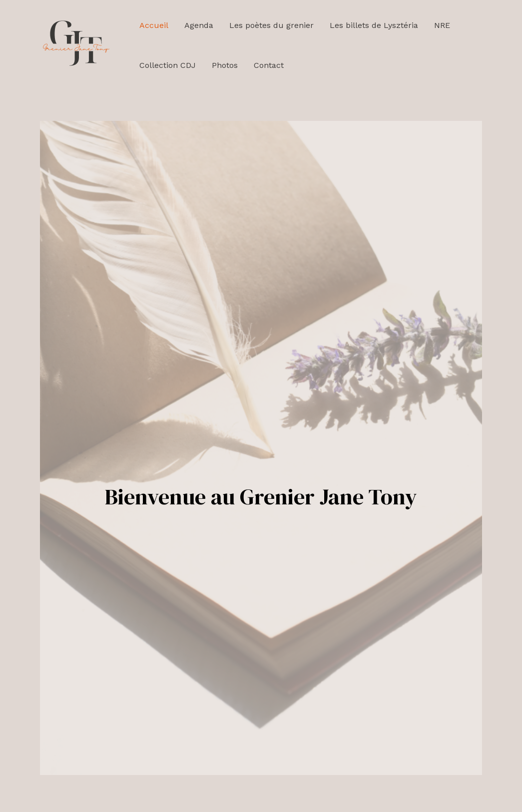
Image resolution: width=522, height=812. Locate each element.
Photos (225, 65)
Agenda (199, 25)
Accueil (154, 25)
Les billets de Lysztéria (374, 25)
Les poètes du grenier (271, 25)
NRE (442, 25)
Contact (269, 65)
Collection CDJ (168, 65)
